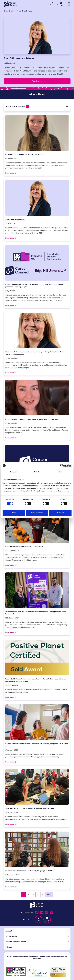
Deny (14, 513)
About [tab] (61, 472)
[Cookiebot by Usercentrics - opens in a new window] (62, 466)
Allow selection (37, 513)
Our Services (11, 936)
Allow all (60, 513)
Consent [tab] (13, 472)
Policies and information (16, 942)
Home (6, 11)
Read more (11, 173)
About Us (14, 11)
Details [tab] (37, 472)
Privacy (9, 947)
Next (49, 895)
